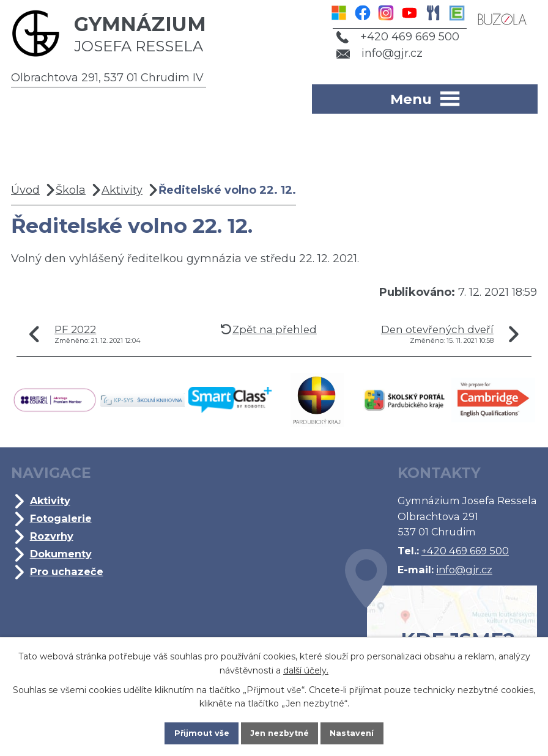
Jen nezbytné (280, 731)
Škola (71, 190)
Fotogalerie (61, 518)
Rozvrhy (52, 536)
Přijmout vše (191, 731)
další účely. (306, 666)
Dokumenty (61, 554)
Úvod (25, 190)
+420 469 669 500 (391, 37)
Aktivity (122, 190)
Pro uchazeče (67, 571)
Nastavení (363, 731)
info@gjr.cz (373, 53)
